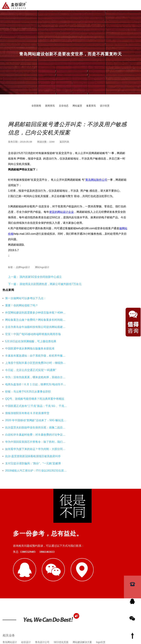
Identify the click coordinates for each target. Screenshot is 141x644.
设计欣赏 (105, 106)
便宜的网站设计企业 (61, 212)
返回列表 (64, 142)
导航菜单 (136, 5)
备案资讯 (91, 106)
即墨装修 (31, 572)
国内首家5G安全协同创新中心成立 (40, 277)
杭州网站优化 (66, 572)
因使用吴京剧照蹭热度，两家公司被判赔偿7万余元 (51, 284)
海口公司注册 (103, 572)
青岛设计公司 (42, 556)
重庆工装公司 (47, 572)
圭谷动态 (64, 106)
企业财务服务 (84, 572)
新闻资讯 (50, 106)
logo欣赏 (101, 556)
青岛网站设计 (10, 556)
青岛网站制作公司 (96, 180)
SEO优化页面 (61, 556)
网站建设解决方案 (82, 556)
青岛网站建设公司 (12, 572)
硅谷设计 (26, 556)
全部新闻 (36, 106)
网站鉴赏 (77, 106)
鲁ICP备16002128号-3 (100, 624)
